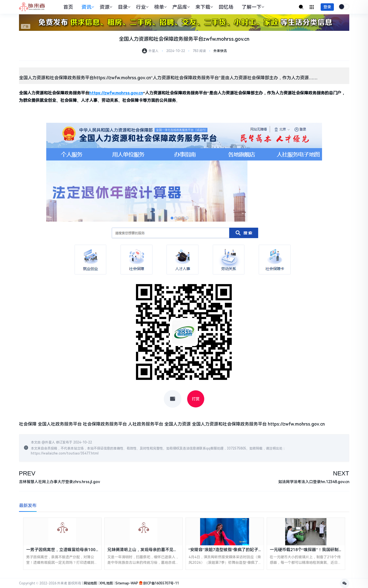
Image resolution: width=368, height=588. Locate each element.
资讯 (87, 7)
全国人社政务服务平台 (60, 424)
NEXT (341, 473)
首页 (68, 7)
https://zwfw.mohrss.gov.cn (296, 424)
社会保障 (28, 424)
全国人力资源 (178, 424)
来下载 (204, 7)
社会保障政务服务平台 (105, 424)
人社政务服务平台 (146, 424)
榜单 (160, 7)
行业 (142, 7)
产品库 (180, 7)
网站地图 (90, 583)
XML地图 (106, 583)
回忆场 (226, 7)
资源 (105, 7)
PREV (27, 473)
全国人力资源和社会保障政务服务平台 (229, 424)
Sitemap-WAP (127, 583)
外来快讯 (220, 51)
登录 (327, 7)
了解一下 (252, 7)
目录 (123, 7)
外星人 (50, 442)
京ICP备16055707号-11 (161, 583)
